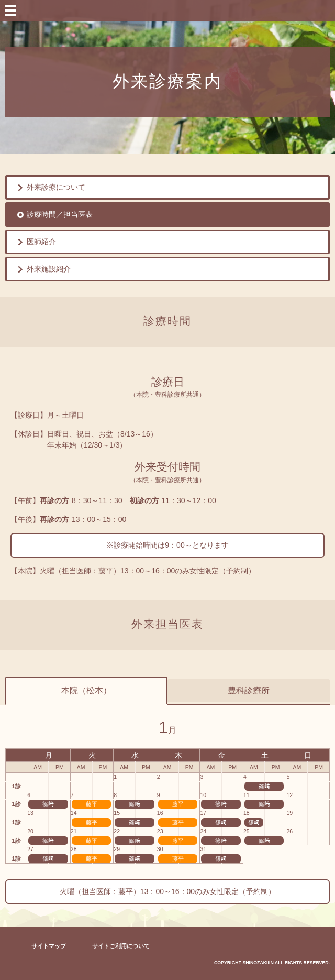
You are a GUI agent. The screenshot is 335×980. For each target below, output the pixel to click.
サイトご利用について (121, 946)
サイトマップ (49, 946)
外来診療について (56, 187)
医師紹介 (41, 242)
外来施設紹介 (49, 269)
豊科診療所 (249, 690)
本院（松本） (86, 690)
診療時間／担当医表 (60, 214)
